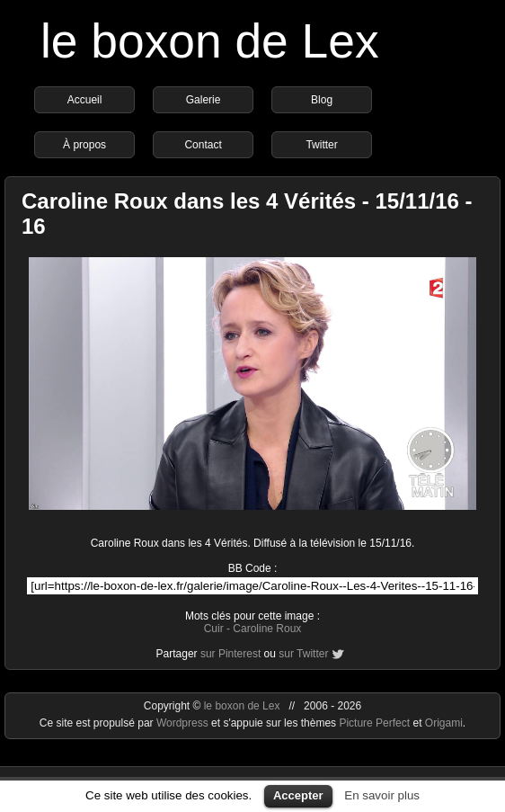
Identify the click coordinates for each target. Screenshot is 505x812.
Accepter (298, 795)
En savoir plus (382, 795)
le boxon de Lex (210, 41)
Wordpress (184, 723)
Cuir (214, 629)
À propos (84, 145)
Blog (322, 100)
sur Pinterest (230, 654)
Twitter (321, 145)
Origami (444, 723)
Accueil (85, 100)
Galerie (204, 100)
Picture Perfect (374, 723)
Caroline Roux (267, 629)
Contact (203, 145)
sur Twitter (303, 654)
